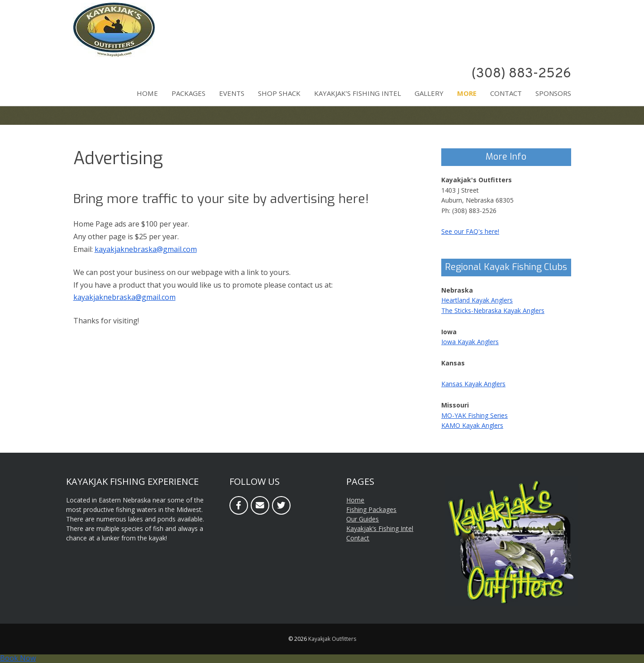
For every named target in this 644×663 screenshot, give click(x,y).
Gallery (429, 93)
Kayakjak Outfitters (332, 639)
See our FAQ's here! (470, 231)
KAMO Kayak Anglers (472, 425)
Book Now (18, 658)
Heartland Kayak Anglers (477, 300)
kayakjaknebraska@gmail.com (146, 249)
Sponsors (553, 93)
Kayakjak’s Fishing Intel (358, 93)
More (467, 93)
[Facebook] (239, 505)
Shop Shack (279, 93)
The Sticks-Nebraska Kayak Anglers (493, 310)
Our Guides (363, 519)
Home (147, 93)
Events (232, 93)
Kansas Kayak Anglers (473, 384)
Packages (188, 93)
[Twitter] (281, 505)
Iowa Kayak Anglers (470, 342)
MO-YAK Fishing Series (475, 415)
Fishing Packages (371, 509)
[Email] (260, 505)
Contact (506, 93)
